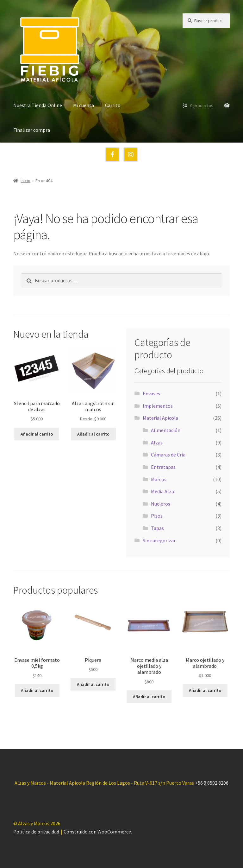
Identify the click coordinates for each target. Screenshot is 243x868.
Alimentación (166, 430)
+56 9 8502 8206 (212, 783)
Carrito (113, 105)
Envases (151, 393)
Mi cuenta (84, 105)
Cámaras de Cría (168, 455)
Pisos (157, 516)
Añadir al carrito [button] (37, 434)
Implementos (158, 406)
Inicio (25, 181)
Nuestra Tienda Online (38, 105)
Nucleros (161, 504)
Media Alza (162, 491)
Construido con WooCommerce (97, 832)
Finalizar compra (32, 130)
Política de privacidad (36, 832)
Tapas (157, 528)
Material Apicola (160, 418)
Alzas (157, 443)
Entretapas (163, 467)
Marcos (159, 479)
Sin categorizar (159, 540)
